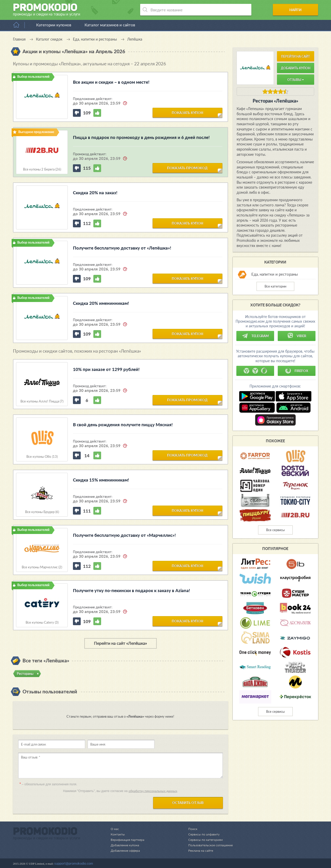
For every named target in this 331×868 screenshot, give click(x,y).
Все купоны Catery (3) (42, 622)
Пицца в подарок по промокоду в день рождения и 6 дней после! (141, 137)
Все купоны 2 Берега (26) (42, 169)
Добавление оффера (126, 850)
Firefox (297, 371)
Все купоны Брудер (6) (42, 512)
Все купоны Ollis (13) (42, 457)
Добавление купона (126, 845)
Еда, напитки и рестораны (275, 274)
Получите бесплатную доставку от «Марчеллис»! (124, 535)
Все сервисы (275, 530)
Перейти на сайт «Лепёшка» (120, 643)
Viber (297, 336)
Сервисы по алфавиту (202, 834)
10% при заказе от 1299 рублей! (106, 369)
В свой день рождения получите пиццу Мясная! (123, 425)
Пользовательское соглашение (209, 845)
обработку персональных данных (153, 791)
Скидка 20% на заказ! (95, 193)
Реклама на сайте (198, 850)
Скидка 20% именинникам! (101, 303)
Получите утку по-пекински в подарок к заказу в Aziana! (131, 590)
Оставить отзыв (188, 803)
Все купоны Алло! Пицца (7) (42, 401)
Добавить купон (296, 68)
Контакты (118, 834)
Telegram (255, 336)
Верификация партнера (128, 840)
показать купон (187, 112)
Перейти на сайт (295, 56)
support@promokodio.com (74, 863)
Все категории (275, 286)
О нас (115, 829)
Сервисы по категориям (203, 840)
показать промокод (187, 168)
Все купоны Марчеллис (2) (42, 567)
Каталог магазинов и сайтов (110, 25)
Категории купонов (54, 25)
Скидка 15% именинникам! (101, 480)
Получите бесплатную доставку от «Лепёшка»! (122, 248)
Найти (298, 10)
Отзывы (296, 80)
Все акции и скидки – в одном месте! (111, 82)
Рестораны (25, 673)
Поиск (190, 829)
